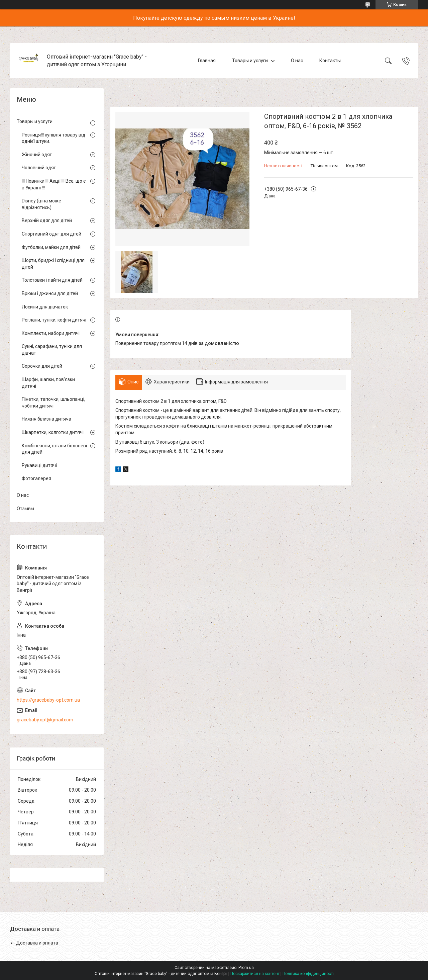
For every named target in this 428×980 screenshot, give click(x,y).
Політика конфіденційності (308, 974)
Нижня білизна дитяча (46, 419)
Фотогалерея (36, 478)
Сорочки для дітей (42, 366)
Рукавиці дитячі (39, 465)
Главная (207, 61)
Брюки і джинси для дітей (50, 293)
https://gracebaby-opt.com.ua (48, 700)
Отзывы (25, 509)
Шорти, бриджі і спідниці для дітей (53, 264)
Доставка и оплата (37, 943)
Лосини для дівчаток (45, 307)
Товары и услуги (250, 61)
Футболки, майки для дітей (51, 247)
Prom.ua (246, 968)
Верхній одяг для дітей (47, 220)
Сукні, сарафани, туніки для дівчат (52, 350)
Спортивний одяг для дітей (51, 234)
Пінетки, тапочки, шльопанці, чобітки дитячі (53, 403)
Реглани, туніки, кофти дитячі (54, 320)
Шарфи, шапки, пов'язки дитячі (48, 383)
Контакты (330, 61)
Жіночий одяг (37, 155)
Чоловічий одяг (39, 168)
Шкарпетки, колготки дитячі (53, 432)
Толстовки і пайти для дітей (52, 280)
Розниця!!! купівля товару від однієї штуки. (53, 138)
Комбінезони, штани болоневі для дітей (54, 449)
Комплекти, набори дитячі (51, 333)
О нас (297, 61)
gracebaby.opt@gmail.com (45, 720)
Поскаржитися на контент (255, 974)
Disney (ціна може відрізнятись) (41, 204)
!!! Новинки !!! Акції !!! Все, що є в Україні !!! (54, 184)
